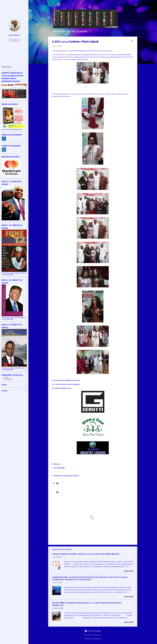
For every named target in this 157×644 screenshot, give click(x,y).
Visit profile (14, 40)
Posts (6, 377)
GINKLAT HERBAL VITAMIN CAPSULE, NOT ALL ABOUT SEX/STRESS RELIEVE (86, 554)
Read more (129, 571)
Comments (8, 379)
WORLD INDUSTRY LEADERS (70, 31)
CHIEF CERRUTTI (14, 35)
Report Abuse (6, 67)
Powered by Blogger (93, 631)
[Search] (136, 5)
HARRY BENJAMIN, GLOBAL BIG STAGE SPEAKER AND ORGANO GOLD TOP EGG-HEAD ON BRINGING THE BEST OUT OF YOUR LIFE (90, 578)
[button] (132, 41)
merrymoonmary (97, 635)
